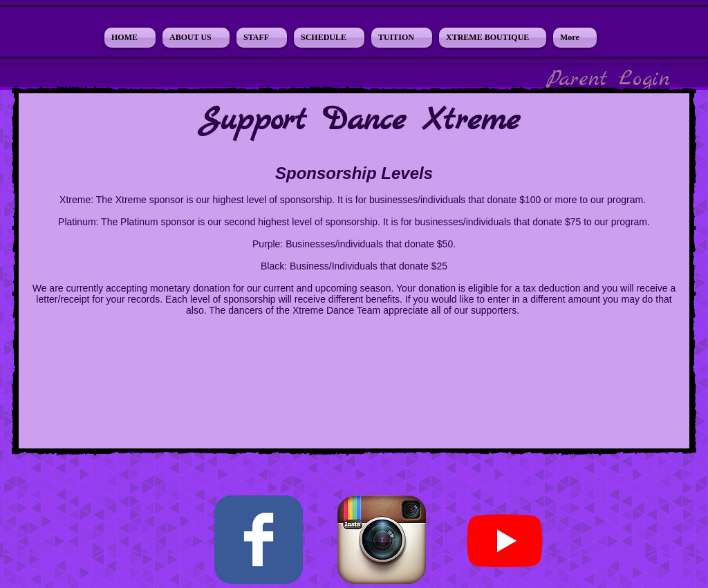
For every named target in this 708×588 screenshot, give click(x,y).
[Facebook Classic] (259, 540)
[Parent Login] (608, 79)
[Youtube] (505, 540)
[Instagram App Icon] (382, 540)
